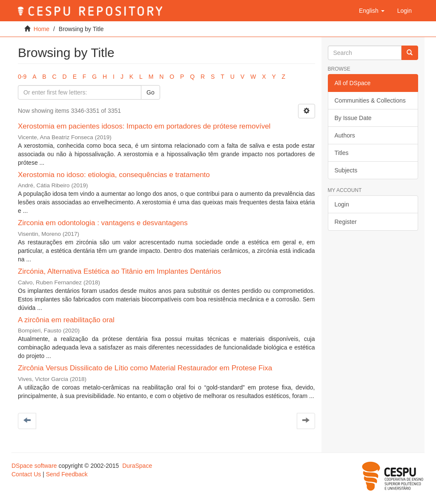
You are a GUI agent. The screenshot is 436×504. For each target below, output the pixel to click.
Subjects (346, 170)
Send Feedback (67, 474)
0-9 (22, 77)
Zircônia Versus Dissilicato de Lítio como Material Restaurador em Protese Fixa (145, 368)
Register (346, 222)
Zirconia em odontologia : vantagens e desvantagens (103, 223)
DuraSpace (137, 466)
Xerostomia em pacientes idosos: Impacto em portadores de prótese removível (144, 126)
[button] (372, 11)
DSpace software (34, 466)
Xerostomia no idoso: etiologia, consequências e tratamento (114, 175)
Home (42, 29)
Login (342, 204)
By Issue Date (353, 118)
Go (151, 92)
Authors (345, 135)
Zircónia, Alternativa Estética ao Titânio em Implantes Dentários (119, 271)
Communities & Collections (370, 100)
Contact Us (26, 474)
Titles (342, 153)
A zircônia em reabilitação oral (66, 320)
